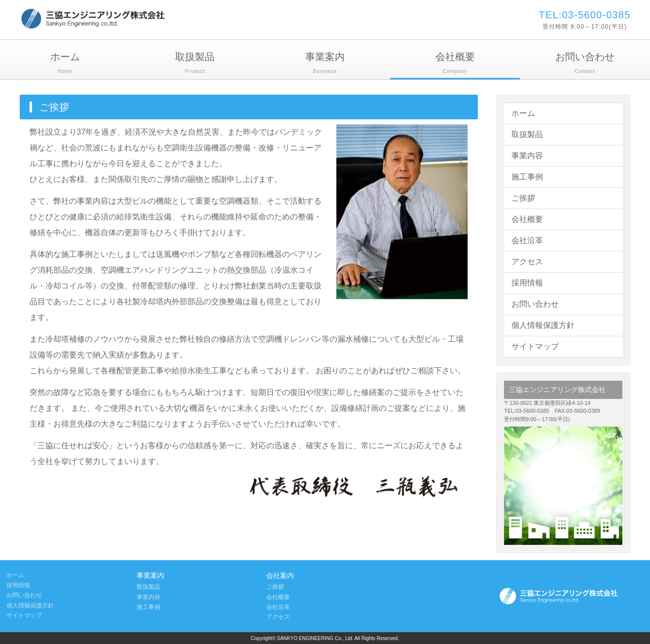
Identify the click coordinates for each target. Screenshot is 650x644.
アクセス (527, 262)
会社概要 (455, 64)
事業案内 (325, 64)
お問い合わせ (585, 64)
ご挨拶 (523, 198)
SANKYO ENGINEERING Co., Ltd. (316, 638)
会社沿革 (527, 240)
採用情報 (527, 283)
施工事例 (527, 177)
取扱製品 (195, 64)
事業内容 (527, 156)
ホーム (65, 64)
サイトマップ (535, 346)
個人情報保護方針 (543, 325)
